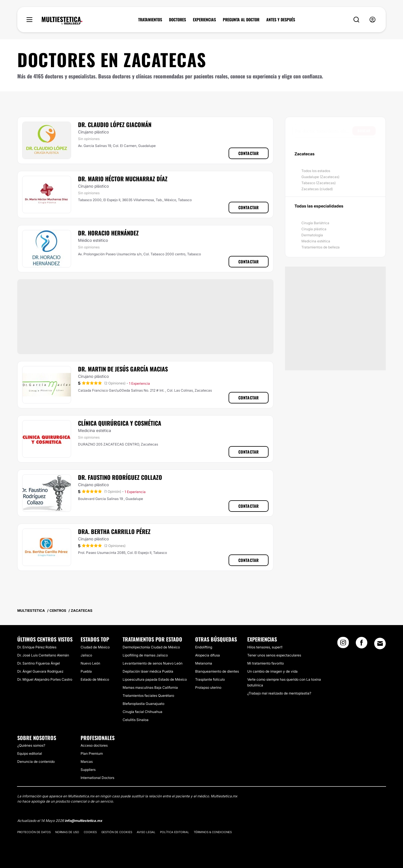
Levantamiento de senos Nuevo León (153, 663)
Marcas (87, 762)
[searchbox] (324, 131)
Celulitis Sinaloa (136, 720)
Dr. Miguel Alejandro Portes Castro (45, 679)
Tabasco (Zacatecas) (319, 183)
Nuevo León (90, 663)
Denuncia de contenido (36, 762)
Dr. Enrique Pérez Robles (37, 647)
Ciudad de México (95, 647)
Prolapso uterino (208, 687)
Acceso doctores (94, 745)
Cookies (90, 832)
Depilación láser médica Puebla (148, 671)
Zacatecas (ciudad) (317, 189)
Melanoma (204, 663)
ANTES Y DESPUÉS (281, 20)
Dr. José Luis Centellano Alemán (43, 655)
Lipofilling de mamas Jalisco (145, 655)
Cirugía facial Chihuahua (142, 712)
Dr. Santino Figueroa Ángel (39, 663)
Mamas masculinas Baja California (150, 687)
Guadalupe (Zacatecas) (320, 177)
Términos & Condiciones (213, 832)
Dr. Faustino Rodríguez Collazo (120, 477)
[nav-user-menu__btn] (372, 20)
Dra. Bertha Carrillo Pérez (114, 531)
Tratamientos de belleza (321, 247)
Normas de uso (67, 832)
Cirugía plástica (314, 229)
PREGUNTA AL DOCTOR (241, 20)
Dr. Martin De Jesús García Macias (123, 369)
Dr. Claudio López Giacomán (115, 124)
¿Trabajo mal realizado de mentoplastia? (279, 693)
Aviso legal (146, 832)
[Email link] (380, 644)
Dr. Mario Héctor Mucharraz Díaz (123, 179)
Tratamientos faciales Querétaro (148, 696)
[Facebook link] (362, 644)
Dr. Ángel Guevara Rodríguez (40, 671)
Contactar (249, 153)
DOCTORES (177, 20)
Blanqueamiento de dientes (217, 671)
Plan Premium (92, 753)
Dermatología (312, 235)
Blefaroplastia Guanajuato (143, 704)
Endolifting (204, 647)
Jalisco (86, 655)
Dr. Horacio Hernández (108, 233)
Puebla (86, 671)
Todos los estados (316, 171)
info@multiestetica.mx (83, 821)
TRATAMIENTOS (150, 20)
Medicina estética (316, 241)
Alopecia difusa (208, 655)
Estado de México (95, 679)
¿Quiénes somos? (31, 745)
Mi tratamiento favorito (266, 663)
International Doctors (97, 778)
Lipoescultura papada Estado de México (155, 679)
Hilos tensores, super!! (265, 647)
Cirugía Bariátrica (315, 223)
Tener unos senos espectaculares (274, 655)
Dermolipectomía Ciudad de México (151, 647)
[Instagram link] (343, 644)
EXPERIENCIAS (204, 20)
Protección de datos (34, 832)
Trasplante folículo (210, 679)
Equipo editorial (30, 753)
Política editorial (175, 832)
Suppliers (88, 770)
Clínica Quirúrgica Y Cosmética (120, 423)
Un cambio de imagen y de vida (272, 671)
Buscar (364, 131)
